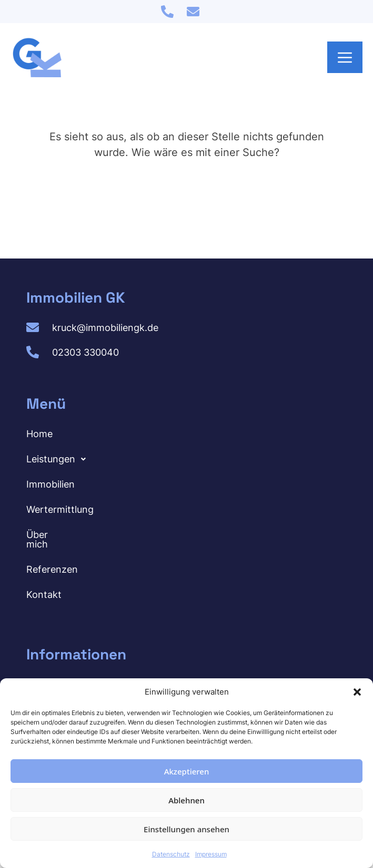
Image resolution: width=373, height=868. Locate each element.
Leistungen (59, 459)
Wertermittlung (60, 509)
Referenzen (52, 560)
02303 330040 (85, 352)
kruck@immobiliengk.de (105, 328)
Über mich (49, 535)
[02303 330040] (167, 12)
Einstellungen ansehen (186, 829)
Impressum (211, 854)
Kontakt (44, 585)
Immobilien (51, 484)
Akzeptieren (187, 771)
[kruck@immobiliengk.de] (193, 12)
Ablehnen (186, 800)
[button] (357, 692)
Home (39, 434)
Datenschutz (171, 854)
